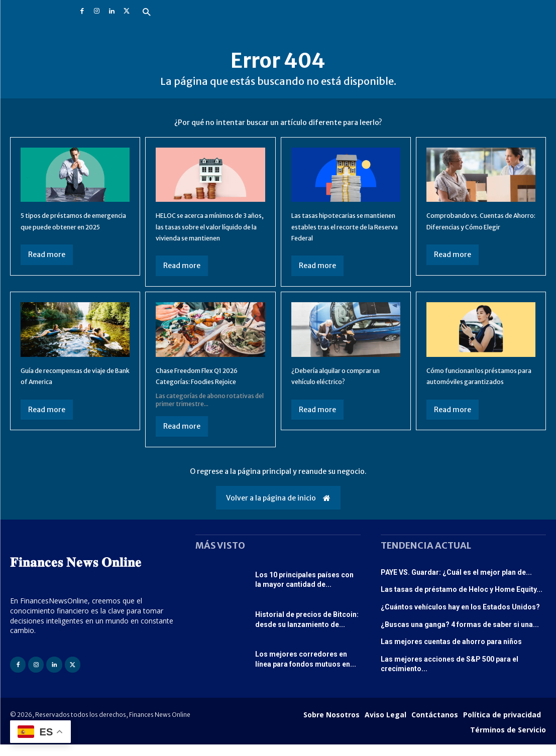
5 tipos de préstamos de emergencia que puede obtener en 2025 (66, 226)
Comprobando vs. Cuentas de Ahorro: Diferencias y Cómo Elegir (476, 226)
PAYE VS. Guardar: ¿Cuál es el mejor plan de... (456, 583)
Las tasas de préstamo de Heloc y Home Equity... (462, 601)
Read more (47, 266)
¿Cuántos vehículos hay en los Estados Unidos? (460, 618)
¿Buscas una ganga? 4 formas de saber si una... (460, 636)
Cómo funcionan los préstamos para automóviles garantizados (481, 392)
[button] (146, 13)
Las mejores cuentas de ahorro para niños (451, 653)
